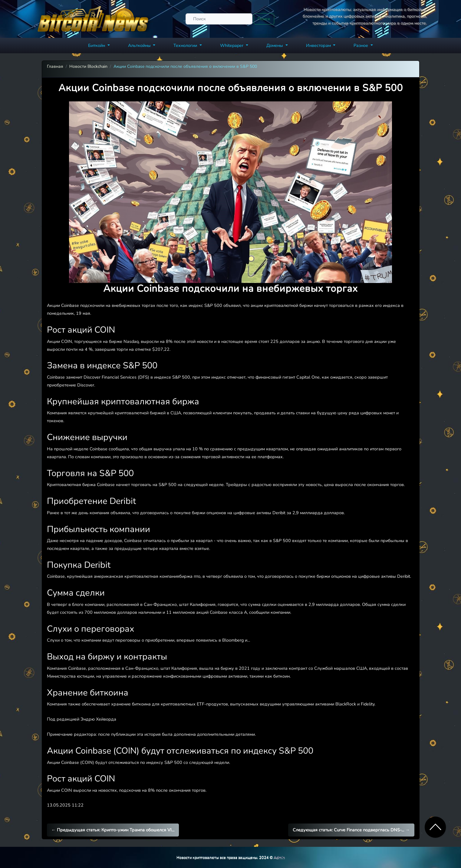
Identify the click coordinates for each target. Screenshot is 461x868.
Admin (279, 857)
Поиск (264, 19)
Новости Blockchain (88, 66)
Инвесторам (319, 45)
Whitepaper (232, 45)
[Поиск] (219, 19)
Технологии (186, 45)
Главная (55, 66)
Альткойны (140, 45)
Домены (275, 45)
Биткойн (97, 45)
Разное (361, 45)
